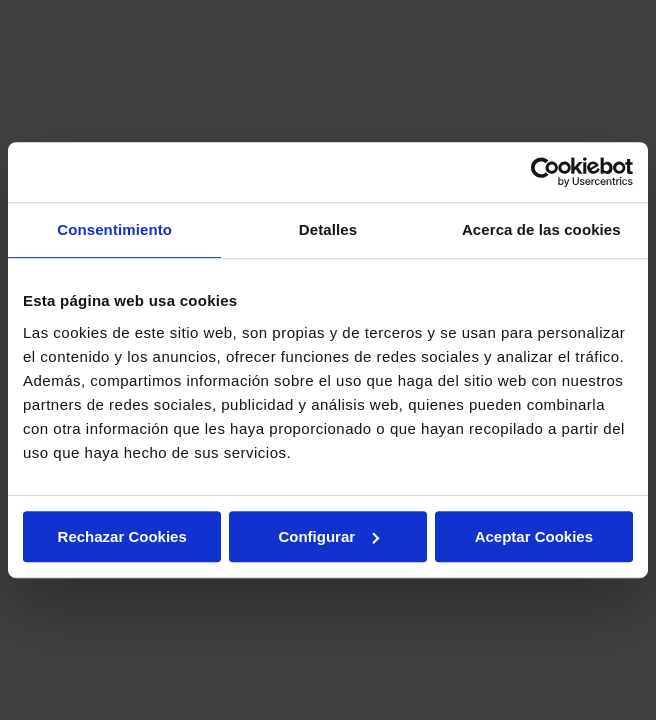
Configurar (328, 536)
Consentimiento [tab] (114, 229)
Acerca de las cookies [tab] (541, 229)
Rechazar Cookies (122, 536)
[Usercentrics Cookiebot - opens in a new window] (545, 172)
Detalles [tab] (328, 229)
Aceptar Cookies (534, 536)
